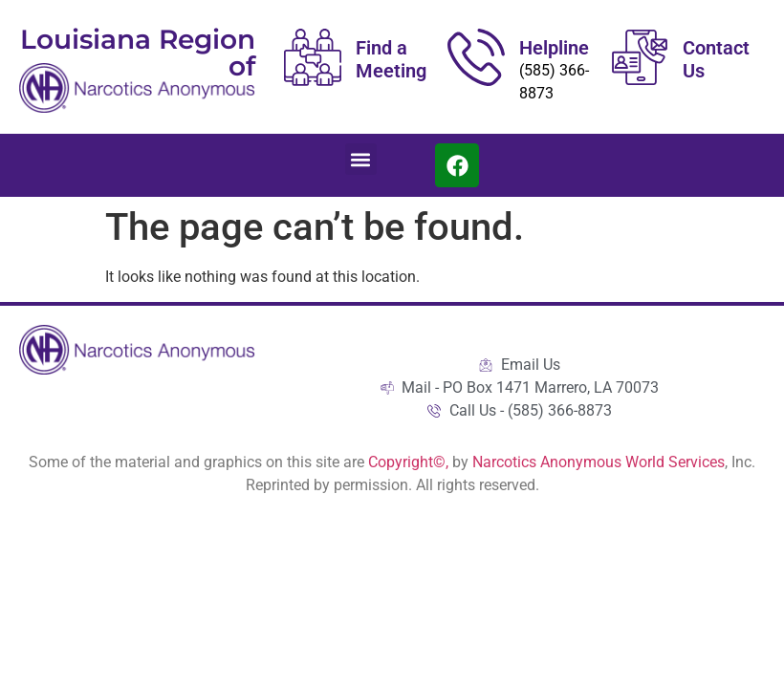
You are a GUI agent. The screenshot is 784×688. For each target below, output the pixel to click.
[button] (361, 159)
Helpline (554, 48)
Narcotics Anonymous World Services (599, 462)
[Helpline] (476, 57)
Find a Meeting (391, 59)
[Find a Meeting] (313, 57)
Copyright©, (410, 462)
